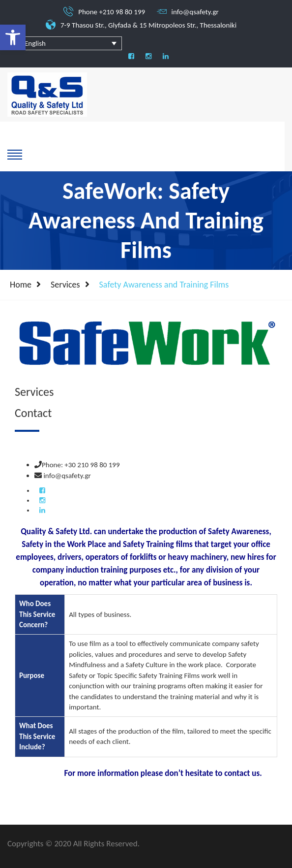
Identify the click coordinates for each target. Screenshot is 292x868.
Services (65, 285)
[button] (13, 37)
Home (21, 285)
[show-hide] (15, 154)
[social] (131, 56)
